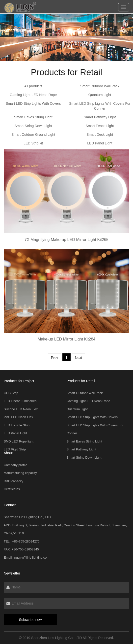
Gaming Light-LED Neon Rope (33, 95)
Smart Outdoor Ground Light (33, 135)
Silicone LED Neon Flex (21, 409)
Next (78, 358)
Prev (55, 358)
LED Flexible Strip (17, 425)
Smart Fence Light (100, 126)
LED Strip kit (33, 143)
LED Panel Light (100, 143)
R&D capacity (13, 481)
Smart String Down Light (33, 126)
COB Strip (11, 393)
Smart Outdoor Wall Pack (100, 86)
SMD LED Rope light (19, 441)
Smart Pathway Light (100, 117)
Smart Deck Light (100, 135)
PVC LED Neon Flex (18, 417)
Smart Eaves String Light (33, 117)
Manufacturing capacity (20, 473)
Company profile (15, 465)
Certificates (12, 489)
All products (33, 86)
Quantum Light (100, 95)
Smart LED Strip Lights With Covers (33, 103)
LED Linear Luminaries (20, 401)
